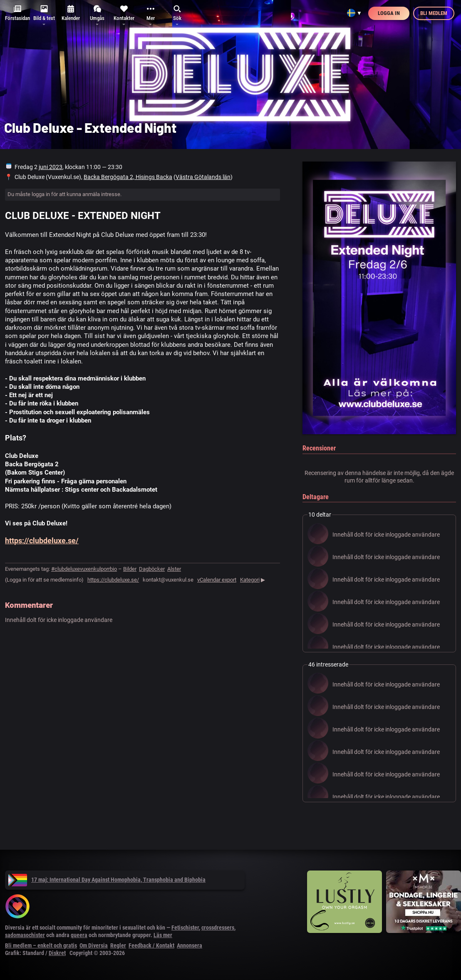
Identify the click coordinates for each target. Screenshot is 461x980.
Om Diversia (94, 945)
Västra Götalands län (203, 177)
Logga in (389, 13)
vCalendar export (217, 580)
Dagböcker (152, 569)
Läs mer (163, 935)
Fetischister (185, 928)
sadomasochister (25, 935)
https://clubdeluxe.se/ (42, 541)
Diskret (57, 953)
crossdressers (218, 928)
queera (79, 935)
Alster (174, 569)
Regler (118, 945)
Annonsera (190, 945)
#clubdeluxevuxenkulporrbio (84, 569)
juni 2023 (51, 167)
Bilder (130, 569)
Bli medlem (434, 13)
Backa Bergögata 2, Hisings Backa (128, 177)
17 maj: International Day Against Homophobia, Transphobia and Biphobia (107, 880)
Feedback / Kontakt (151, 945)
